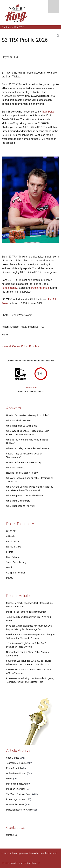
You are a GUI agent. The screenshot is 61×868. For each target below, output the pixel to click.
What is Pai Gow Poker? (18, 501)
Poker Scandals (14, 768)
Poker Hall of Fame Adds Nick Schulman (26, 612)
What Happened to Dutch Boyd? (22, 426)
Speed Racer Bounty (16, 562)
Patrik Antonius (40, 288)
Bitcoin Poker (13, 541)
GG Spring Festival (15, 573)
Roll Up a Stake (14, 547)
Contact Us (12, 835)
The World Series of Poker (19, 794)
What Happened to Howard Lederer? (25, 496)
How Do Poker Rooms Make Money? (24, 462)
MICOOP (11, 578)
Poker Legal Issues (16, 799)
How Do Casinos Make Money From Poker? (28, 415)
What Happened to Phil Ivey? (21, 506)
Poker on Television (16, 789)
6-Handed (11, 536)
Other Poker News (15, 805)
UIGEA (9, 779)
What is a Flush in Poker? (19, 421)
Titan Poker (48, 112)
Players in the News (16, 784)
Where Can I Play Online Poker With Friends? (28, 448)
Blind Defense (13, 557)
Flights (10, 552)
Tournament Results (16, 763)
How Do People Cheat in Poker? (22, 473)
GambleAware (31, 387)
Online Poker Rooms (16, 773)
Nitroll (9, 567)
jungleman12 (10, 288)
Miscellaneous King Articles (20, 810)
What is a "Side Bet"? (16, 468)
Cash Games (13, 758)
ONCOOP (11, 531)
